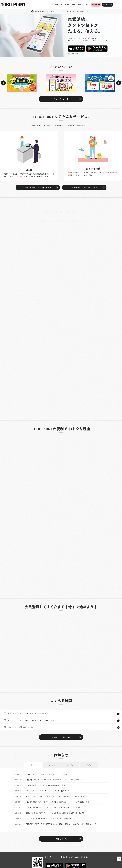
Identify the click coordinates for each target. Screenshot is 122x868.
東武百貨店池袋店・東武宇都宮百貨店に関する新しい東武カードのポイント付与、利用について (61, 824)
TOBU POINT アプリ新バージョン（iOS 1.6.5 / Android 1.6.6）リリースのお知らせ (55, 796)
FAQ (87, 5)
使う (74, 5)
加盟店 (80, 5)
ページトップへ (119, 859)
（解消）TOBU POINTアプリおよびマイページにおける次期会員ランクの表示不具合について (60, 807)
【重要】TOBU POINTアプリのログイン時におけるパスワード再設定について (54, 780)
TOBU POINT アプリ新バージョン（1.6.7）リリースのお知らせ (48, 774)
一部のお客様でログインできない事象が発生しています (47, 785)
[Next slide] (119, 83)
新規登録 (95, 5)
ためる (67, 5)
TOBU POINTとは (56, 5)
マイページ (107, 5)
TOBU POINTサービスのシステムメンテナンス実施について (48, 791)
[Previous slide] (3, 83)
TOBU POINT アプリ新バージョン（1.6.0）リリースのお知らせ (49, 818)
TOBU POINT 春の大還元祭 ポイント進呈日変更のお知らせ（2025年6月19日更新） (55, 813)
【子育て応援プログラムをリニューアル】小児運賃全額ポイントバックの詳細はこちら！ (58, 802)
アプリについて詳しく (74, 54)
